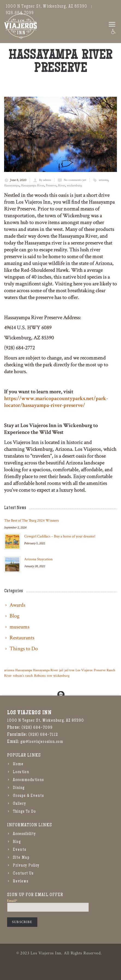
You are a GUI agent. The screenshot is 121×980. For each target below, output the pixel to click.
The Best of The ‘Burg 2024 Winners (31, 521)
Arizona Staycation (38, 559)
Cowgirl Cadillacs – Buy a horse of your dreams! (60, 536)
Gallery (19, 804)
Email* (48, 905)
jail (61, 670)
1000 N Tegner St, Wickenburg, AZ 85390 (46, 7)
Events (19, 850)
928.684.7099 (20, 13)
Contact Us (23, 874)
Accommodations (28, 780)
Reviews (21, 882)
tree (49, 676)
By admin (45, 180)
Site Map (21, 858)
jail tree (69, 670)
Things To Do (24, 812)
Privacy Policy (26, 866)
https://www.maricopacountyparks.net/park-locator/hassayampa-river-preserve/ (56, 402)
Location (21, 772)
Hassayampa (12, 185)
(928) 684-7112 (43, 735)
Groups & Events (28, 796)
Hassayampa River (33, 185)
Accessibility (24, 834)
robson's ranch (23, 676)
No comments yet (75, 180)
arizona (104, 180)
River (62, 185)
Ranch (111, 670)
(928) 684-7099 (37, 728)
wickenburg (74, 185)
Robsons (40, 676)
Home (18, 764)
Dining (19, 788)
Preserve (51, 185)
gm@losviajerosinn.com (42, 742)
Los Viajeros (84, 670)
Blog (17, 842)
